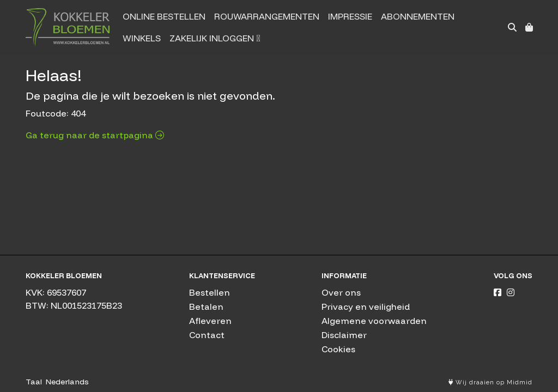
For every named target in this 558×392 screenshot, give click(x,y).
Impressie (350, 16)
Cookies (338, 349)
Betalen (206, 307)
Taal (34, 382)
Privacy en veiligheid (366, 307)
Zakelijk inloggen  (215, 38)
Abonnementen (418, 16)
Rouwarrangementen (267, 16)
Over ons (341, 292)
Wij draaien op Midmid (490, 382)
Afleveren (210, 321)
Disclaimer (344, 335)
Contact (207, 335)
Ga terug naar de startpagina (95, 135)
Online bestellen (164, 16)
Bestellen (210, 292)
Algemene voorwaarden (374, 321)
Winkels (142, 38)
